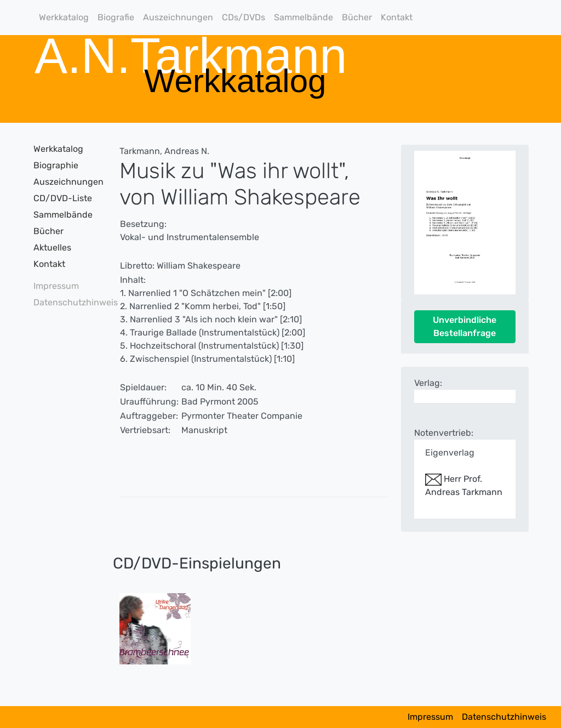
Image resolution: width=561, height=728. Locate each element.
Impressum (56, 286)
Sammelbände (304, 17)
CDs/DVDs (244, 17)
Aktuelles (52, 248)
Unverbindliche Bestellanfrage (465, 326)
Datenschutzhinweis (64, 302)
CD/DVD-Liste (63, 198)
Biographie (56, 165)
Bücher (357, 17)
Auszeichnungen (178, 17)
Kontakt (397, 17)
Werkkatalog (64, 17)
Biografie (116, 17)
